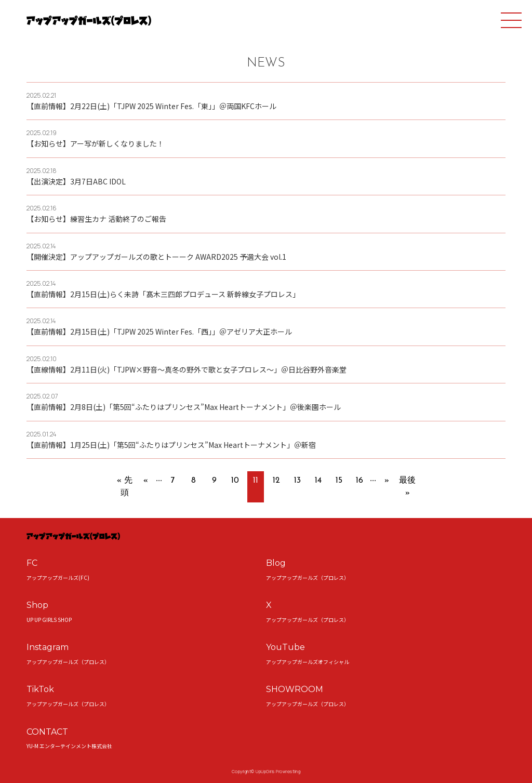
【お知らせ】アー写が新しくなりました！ (95, 143)
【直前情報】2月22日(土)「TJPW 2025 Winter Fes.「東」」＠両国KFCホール (151, 106)
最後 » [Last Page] (407, 487)
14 (318, 481)
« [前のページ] (146, 481)
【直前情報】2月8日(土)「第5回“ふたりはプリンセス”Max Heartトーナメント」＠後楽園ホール (184, 407)
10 (235, 481)
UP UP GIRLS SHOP (49, 620)
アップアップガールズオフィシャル (308, 662)
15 (339, 481)
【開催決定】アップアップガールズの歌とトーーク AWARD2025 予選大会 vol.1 (156, 257)
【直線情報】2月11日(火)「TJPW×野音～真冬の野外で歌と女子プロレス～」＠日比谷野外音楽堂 (187, 369)
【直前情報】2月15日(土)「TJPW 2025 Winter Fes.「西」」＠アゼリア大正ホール (159, 331)
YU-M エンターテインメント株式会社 (69, 746)
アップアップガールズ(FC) (58, 578)
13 (297, 481)
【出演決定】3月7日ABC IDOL (76, 181)
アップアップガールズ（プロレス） (308, 578)
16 (360, 481)
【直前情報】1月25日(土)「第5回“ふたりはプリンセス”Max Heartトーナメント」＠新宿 (171, 445)
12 (276, 481)
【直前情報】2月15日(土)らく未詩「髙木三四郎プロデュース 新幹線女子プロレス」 (163, 294)
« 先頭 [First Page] (125, 487)
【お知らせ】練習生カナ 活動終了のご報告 (96, 219)
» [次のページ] (387, 481)
